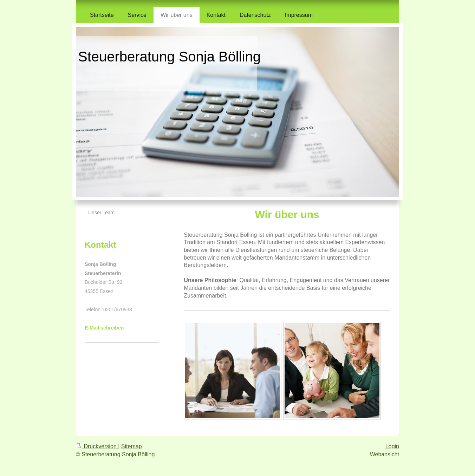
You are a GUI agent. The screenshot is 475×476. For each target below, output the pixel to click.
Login (392, 446)
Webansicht (385, 454)
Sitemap (132, 446)
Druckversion (97, 446)
